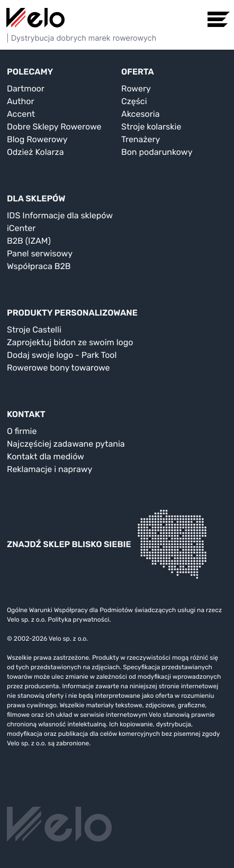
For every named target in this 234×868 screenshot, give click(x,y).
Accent (21, 114)
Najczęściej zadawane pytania (66, 444)
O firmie (22, 431)
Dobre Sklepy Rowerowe (54, 127)
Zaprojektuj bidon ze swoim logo (70, 342)
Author (21, 101)
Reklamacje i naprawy (49, 469)
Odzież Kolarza (35, 152)
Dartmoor (26, 89)
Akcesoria (141, 114)
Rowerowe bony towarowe (58, 368)
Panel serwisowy (40, 253)
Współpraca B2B (39, 266)
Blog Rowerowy (37, 139)
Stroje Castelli (34, 330)
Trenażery (141, 139)
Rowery (136, 89)
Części (134, 101)
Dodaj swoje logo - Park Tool (62, 355)
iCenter (21, 228)
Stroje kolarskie (151, 127)
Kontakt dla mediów (46, 456)
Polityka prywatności (78, 620)
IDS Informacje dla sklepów (60, 215)
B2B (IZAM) (29, 241)
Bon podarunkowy (157, 152)
